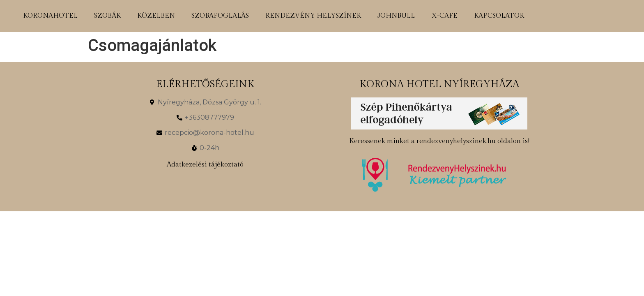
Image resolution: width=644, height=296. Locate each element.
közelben (156, 16)
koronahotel (50, 16)
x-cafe (444, 16)
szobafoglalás (220, 16)
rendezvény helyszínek (313, 16)
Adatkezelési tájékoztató (205, 164)
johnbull (396, 16)
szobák (107, 16)
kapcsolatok (499, 16)
